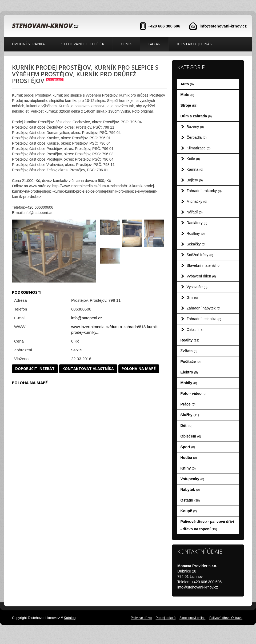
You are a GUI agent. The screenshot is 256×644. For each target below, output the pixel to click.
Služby (190, 415)
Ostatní (195, 329)
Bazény (195, 127)
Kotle (193, 159)
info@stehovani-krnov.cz (223, 26)
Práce (188, 404)
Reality (190, 340)
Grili (192, 297)
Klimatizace (199, 148)
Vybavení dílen (201, 276)
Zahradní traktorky (204, 191)
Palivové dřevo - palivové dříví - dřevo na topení (207, 525)
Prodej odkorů (166, 618)
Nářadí (195, 212)
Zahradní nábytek (204, 308)
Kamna (195, 169)
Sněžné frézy (200, 255)
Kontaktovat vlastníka (88, 369)
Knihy (188, 468)
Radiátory (197, 223)
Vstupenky (192, 479)
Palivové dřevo (141, 618)
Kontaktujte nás (194, 44)
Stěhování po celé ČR (83, 44)
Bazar (154, 44)
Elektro (189, 372)
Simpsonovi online (192, 618)
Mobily (189, 383)
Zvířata (189, 351)
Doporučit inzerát (35, 369)
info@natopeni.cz (87, 318)
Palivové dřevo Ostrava (226, 618)
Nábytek (190, 490)
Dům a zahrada (196, 116)
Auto (187, 84)
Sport (188, 447)
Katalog (70, 618)
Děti (187, 426)
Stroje (189, 105)
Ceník (126, 44)
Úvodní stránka (28, 44)
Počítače (191, 361)
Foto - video (193, 393)
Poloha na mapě (139, 369)
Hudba (189, 458)
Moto (187, 95)
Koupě (189, 511)
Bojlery (195, 180)
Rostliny (196, 233)
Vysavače (197, 287)
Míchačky (197, 201)
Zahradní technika (204, 319)
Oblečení (191, 436)
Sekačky (196, 244)
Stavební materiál (204, 265)
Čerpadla (197, 137)
